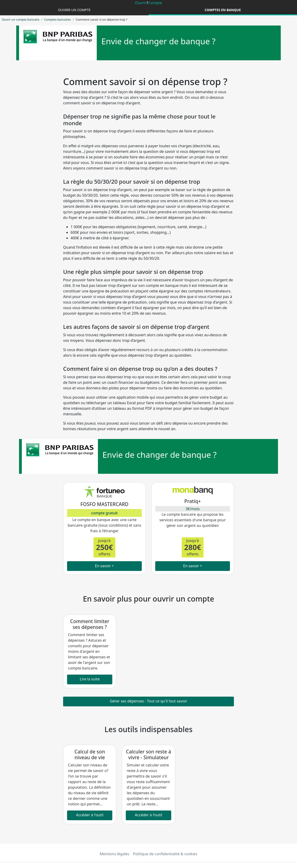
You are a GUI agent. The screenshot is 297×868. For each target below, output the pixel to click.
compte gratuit (104, 513)
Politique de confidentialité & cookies (165, 854)
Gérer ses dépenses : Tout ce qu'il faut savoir (148, 701)
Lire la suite (90, 679)
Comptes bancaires (57, 19)
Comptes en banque (223, 10)
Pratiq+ (192, 501)
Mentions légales (115, 854)
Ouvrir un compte (74, 10)
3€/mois (193, 509)
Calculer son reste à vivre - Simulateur (149, 754)
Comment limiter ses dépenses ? (90, 624)
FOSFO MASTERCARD (104, 504)
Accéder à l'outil (90, 815)
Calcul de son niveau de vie (90, 754)
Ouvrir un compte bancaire (21, 19)
